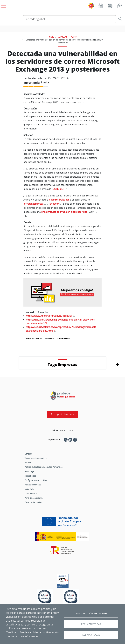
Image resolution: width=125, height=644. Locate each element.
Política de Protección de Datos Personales (44, 467)
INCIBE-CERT (59, 189)
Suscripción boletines (62, 414)
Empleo (28, 463)
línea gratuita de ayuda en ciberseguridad (64, 212)
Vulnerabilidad (63, 339)
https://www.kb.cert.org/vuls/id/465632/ (49, 316)
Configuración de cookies (36, 480)
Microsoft (49, 339)
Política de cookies (33, 485)
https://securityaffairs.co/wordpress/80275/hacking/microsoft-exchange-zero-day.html (61, 329)
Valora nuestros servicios (36, 458)
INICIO (51, 37)
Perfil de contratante (34, 498)
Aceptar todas (91, 635)
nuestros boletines (59, 200)
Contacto (28, 454)
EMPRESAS (62, 37)
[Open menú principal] (3, 5)
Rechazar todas (91, 624)
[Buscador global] (69, 19)
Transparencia (31, 493)
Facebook (54, 204)
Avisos (74, 37)
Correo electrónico (34, 339)
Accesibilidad (30, 476)
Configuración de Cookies (91, 614)
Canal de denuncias (33, 502)
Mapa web (29, 489)
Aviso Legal (29, 471)
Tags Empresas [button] (62, 365)
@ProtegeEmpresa (33, 204)
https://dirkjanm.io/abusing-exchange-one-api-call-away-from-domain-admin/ (61, 321)
